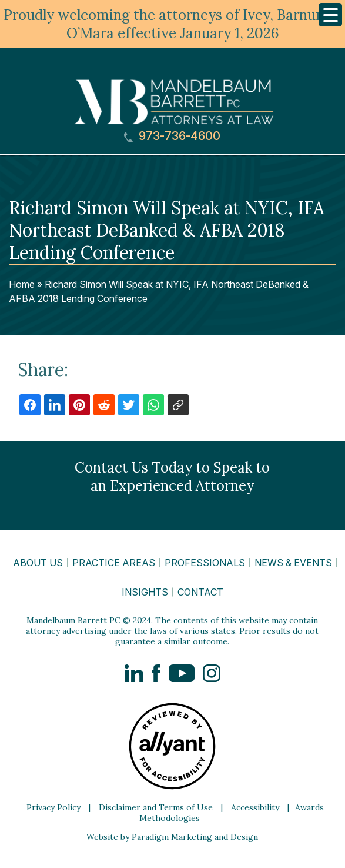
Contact (200, 592)
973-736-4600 (172, 136)
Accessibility (255, 807)
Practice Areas (114, 563)
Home (22, 284)
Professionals (205, 563)
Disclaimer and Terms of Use (156, 807)
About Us (38, 563)
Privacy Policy (53, 807)
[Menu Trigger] (330, 15)
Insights (145, 592)
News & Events (293, 563)
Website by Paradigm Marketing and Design (172, 837)
